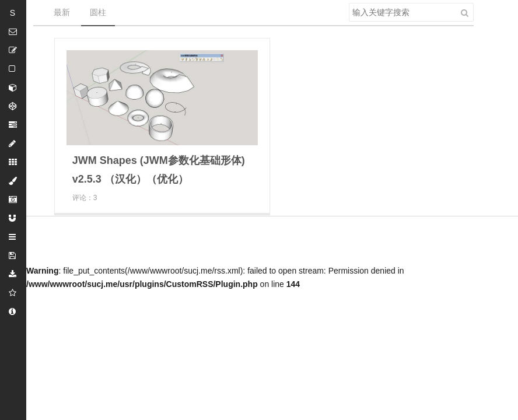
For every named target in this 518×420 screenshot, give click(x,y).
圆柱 (98, 12)
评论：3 (85, 198)
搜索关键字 (349, 3)
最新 (62, 12)
